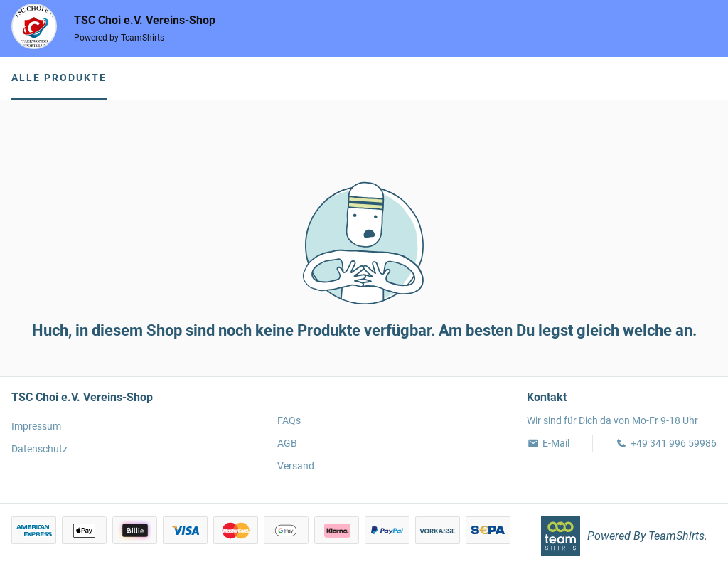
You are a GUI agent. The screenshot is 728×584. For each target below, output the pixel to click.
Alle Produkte (59, 78)
